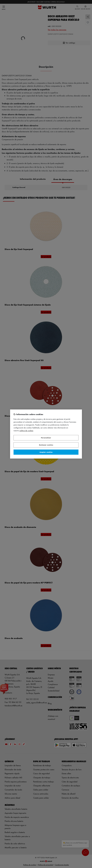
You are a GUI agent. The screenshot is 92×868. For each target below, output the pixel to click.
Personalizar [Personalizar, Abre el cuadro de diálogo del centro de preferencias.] (46, 438)
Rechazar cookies (46, 445)
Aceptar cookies (46, 452)
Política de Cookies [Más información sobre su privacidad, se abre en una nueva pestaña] (26, 431)
